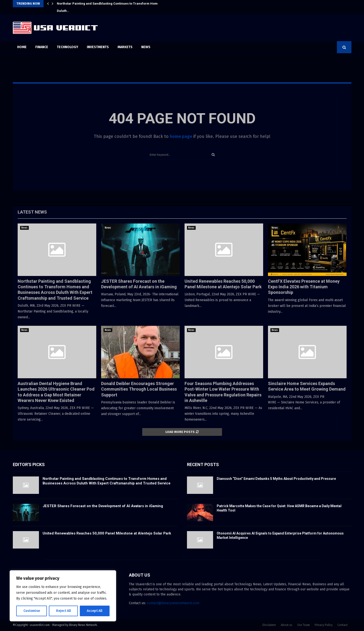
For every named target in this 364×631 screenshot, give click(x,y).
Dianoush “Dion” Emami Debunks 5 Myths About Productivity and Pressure (276, 479)
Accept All (95, 611)
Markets (125, 47)
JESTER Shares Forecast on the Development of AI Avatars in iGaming (103, 506)
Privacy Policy (324, 625)
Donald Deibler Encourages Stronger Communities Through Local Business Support (139, 389)
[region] (63, 596)
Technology (67, 47)
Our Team (304, 625)
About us (287, 625)
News (146, 47)
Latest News (32, 212)
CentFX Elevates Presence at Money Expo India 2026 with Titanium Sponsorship (304, 287)
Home (22, 47)
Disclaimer (269, 625)
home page (181, 136)
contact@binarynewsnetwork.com (173, 603)
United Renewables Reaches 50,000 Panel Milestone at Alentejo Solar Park (107, 533)
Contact (342, 625)
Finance (42, 47)
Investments (98, 47)
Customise (32, 611)
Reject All (63, 611)
